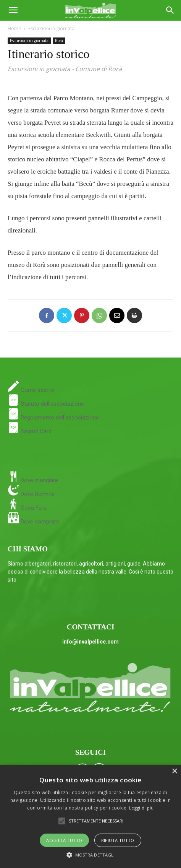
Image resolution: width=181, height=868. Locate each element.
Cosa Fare (33, 508)
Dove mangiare (39, 480)
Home (14, 28)
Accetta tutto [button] (64, 840)
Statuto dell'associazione (46, 404)
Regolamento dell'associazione (53, 418)
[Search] (170, 10)
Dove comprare (40, 522)
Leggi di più (141, 808)
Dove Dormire (37, 494)
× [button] (174, 771)
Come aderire (37, 390)
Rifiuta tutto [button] (118, 840)
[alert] (90, 816)
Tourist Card (30, 431)
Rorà (59, 41)
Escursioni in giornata (51, 28)
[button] (13, 10)
